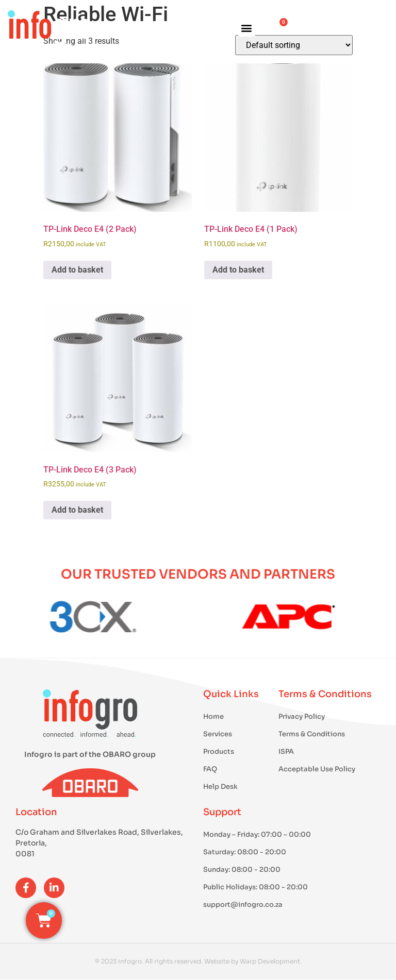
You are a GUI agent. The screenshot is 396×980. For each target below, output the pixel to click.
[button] (247, 28)
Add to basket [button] (77, 270)
